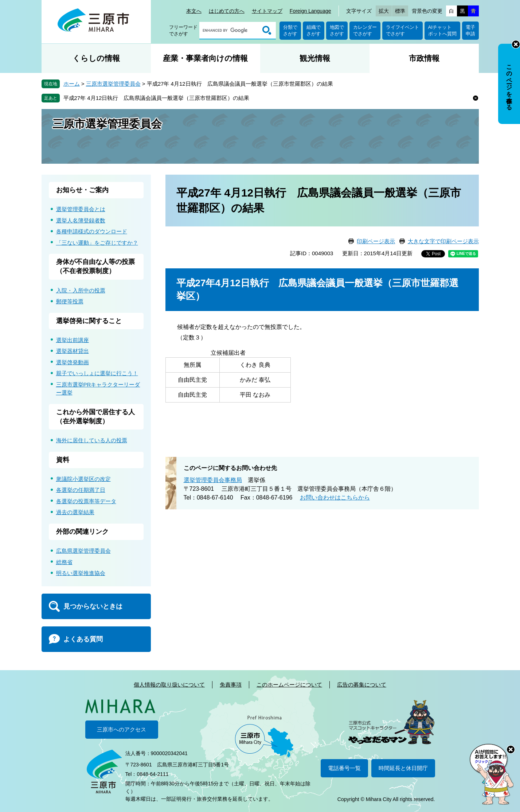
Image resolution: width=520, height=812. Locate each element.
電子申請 (470, 30)
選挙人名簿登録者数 (81, 220)
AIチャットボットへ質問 (442, 30)
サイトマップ (267, 11)
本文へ (194, 11)
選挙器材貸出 (73, 351)
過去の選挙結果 (75, 512)
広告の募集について (362, 685)
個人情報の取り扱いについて (169, 685)
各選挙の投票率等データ (86, 501)
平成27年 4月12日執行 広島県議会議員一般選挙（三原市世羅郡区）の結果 (157, 98)
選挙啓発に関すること (89, 321)
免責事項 (231, 685)
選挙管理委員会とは (81, 209)
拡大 (384, 11)
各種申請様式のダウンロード (92, 231)
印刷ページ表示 (376, 241)
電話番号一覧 (344, 768)
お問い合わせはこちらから (335, 498)
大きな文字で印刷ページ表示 (443, 241)
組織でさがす (314, 30)
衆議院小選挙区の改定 (83, 479)
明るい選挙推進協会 (81, 573)
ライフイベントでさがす (402, 30)
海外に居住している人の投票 (92, 440)
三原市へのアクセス (122, 729)
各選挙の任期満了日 (81, 490)
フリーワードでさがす (183, 30)
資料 (63, 460)
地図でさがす (337, 30)
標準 (400, 11)
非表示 (516, 44)
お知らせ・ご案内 (82, 190)
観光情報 (315, 58)
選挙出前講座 (73, 340)
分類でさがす (290, 30)
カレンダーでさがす (365, 30)
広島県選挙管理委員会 (83, 551)
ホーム (72, 84)
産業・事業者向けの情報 (205, 58)
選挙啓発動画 (73, 362)
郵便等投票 (70, 301)
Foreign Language (310, 11)
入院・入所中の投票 (81, 290)
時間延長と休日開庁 (403, 768)
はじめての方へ (227, 11)
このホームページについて (289, 685)
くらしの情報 (96, 58)
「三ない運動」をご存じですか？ (97, 243)
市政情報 (424, 58)
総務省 (64, 562)
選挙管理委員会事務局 (213, 480)
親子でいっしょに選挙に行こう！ (97, 373)
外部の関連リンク (82, 532)
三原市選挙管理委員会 (113, 84)
